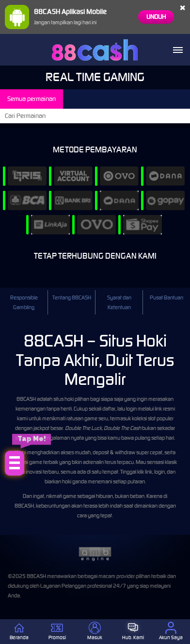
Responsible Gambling (24, 302)
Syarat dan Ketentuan (119, 302)
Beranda (19, 631)
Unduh (156, 17)
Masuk (95, 631)
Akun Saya (171, 631)
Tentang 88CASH (72, 297)
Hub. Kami (133, 631)
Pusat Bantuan (166, 297)
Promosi (57, 631)
